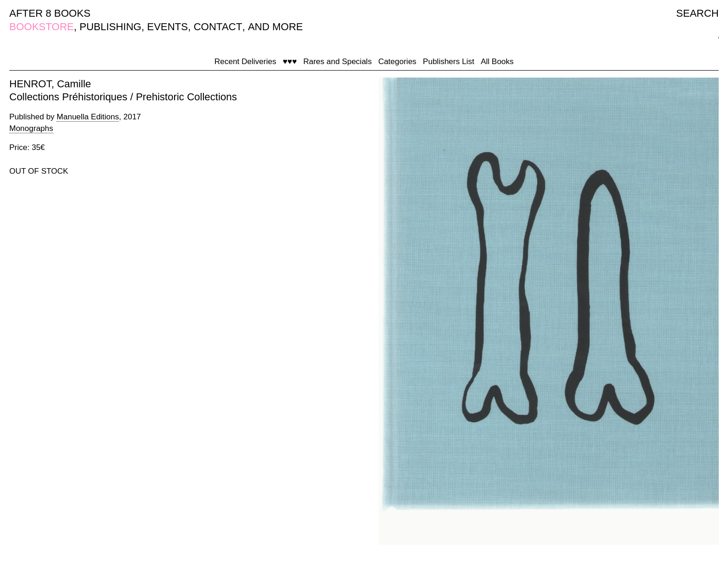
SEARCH (697, 13)
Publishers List (449, 62)
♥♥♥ (290, 62)
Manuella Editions (88, 117)
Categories (397, 62)
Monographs (31, 128)
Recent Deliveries (245, 62)
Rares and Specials (337, 62)
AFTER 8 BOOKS (50, 13)
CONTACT (218, 27)
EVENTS (168, 27)
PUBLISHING (110, 27)
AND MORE (276, 27)
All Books (497, 62)
